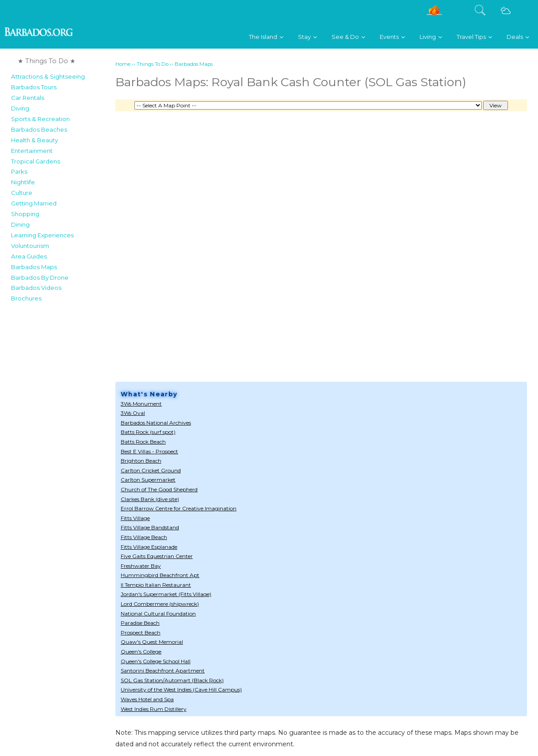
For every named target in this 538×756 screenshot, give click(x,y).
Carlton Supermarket (148, 480)
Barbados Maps (34, 267)
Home (123, 64)
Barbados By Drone (40, 277)
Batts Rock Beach (143, 442)
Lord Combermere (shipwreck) (160, 604)
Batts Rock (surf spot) (148, 432)
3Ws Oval (133, 413)
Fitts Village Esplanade (149, 547)
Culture (22, 193)
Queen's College (141, 652)
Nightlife (23, 182)
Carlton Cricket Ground (151, 470)
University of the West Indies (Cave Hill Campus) (181, 690)
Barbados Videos (36, 288)
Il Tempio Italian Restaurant (156, 585)
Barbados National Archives (156, 423)
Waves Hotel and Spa (147, 699)
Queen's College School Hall (156, 661)
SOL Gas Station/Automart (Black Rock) (172, 680)
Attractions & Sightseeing (48, 76)
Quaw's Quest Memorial (152, 642)
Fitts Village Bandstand (150, 527)
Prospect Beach (141, 633)
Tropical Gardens (36, 161)
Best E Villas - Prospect (149, 451)
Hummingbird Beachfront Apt (160, 575)
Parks (19, 171)
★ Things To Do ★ (47, 61)
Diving (20, 108)
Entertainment (32, 151)
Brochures (26, 298)
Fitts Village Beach (144, 537)
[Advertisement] (60, 439)
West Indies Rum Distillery (154, 709)
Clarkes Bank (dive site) (150, 499)
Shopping (25, 214)
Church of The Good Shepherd (159, 489)
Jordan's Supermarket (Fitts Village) (166, 594)
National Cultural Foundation (158, 614)
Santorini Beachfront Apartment (163, 671)
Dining (20, 224)
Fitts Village (135, 518)
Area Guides (29, 256)
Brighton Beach (141, 461)
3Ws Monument (141, 404)
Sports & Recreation (40, 119)
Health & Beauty (34, 140)
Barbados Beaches (39, 129)
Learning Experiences (42, 235)
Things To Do (153, 64)
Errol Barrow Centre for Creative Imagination (179, 508)
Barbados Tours (34, 87)
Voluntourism (30, 246)
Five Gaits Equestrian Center (157, 556)
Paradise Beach (140, 623)
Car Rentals (28, 98)
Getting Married (34, 203)
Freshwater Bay (141, 566)
